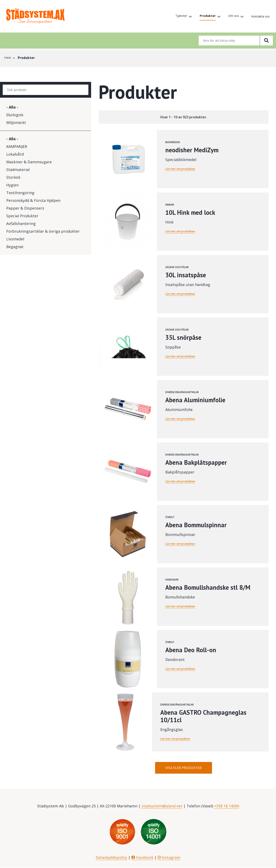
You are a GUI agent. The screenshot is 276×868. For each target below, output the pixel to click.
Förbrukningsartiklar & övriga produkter (43, 231)
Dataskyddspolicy (111, 858)
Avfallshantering (21, 224)
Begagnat (15, 247)
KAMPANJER (17, 146)
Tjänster (176, 16)
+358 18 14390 (227, 806)
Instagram (169, 858)
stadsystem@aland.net (162, 806)
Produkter (204, 16)
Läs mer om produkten (182, 169)
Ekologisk (15, 115)
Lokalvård (15, 154)
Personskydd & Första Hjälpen (33, 200)
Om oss (231, 16)
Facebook (142, 858)
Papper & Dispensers (25, 208)
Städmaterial (18, 170)
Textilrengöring (20, 193)
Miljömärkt (16, 122)
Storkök (13, 177)
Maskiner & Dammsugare (29, 162)
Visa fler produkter (183, 768)
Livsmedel (15, 239)
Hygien (12, 185)
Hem (8, 58)
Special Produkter (22, 216)
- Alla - (12, 107)
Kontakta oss (259, 16)
